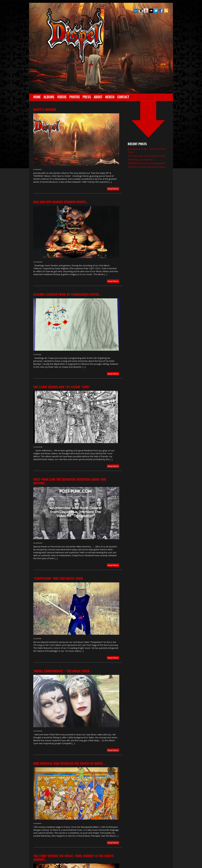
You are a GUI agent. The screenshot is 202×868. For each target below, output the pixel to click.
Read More (113, 189)
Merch (110, 97)
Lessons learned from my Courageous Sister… (67, 295)
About (98, 97)
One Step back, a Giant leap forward (147, 156)
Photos (75, 97)
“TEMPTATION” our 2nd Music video (58, 579)
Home (37, 97)
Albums (49, 97)
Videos (62, 97)
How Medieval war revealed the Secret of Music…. (70, 764)
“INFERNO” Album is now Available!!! (146, 163)
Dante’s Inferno (45, 110)
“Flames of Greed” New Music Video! (147, 167)
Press (87, 97)
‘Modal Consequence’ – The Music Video (61, 671)
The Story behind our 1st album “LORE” (62, 387)
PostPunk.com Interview (140, 160)
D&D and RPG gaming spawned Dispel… (61, 202)
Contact (123, 97)
